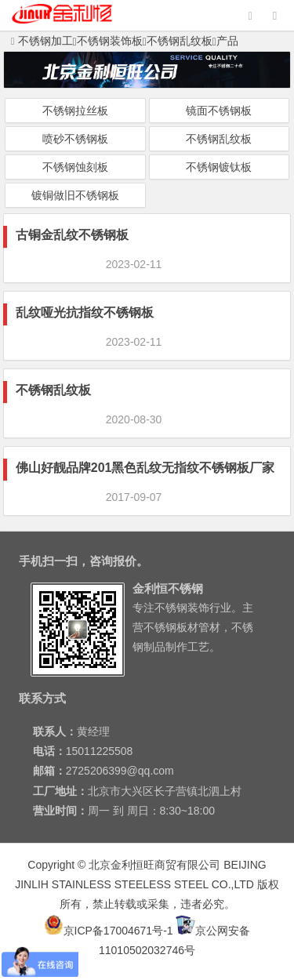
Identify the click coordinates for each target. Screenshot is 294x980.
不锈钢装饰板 (110, 41)
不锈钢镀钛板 (219, 167)
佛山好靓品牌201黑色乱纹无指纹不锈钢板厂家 (145, 468)
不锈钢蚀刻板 (75, 167)
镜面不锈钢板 (219, 111)
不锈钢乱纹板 (180, 41)
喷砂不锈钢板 (75, 139)
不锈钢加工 (42, 41)
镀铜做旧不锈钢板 (75, 195)
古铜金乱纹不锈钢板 (72, 235)
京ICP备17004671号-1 (109, 931)
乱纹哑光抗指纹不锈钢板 (85, 312)
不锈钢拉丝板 (75, 111)
